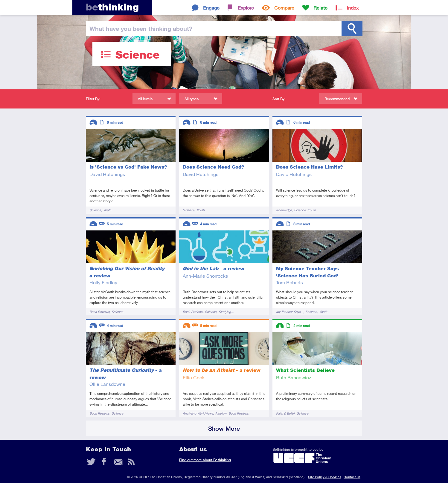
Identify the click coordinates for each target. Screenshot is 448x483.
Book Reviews (99, 312)
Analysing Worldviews (198, 413)
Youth (107, 210)
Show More (224, 428)
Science (95, 210)
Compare (284, 8)
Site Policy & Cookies (325, 477)
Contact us (352, 477)
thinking (112, 7)
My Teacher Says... (290, 312)
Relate (320, 8)
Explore (246, 8)
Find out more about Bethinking (205, 460)
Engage (211, 8)
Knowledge (284, 210)
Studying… (226, 312)
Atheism (221, 413)
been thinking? (141, 28)
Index (353, 8)
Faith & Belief (285, 413)
